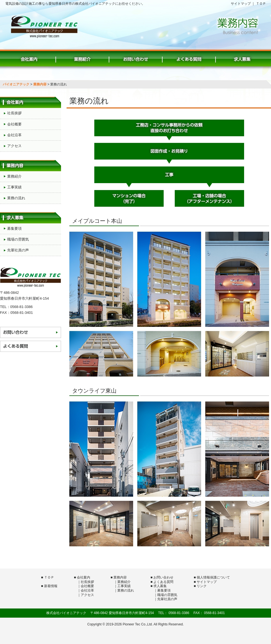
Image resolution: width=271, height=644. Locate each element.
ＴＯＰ (261, 4)
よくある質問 (189, 58)
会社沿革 (14, 135)
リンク (202, 586)
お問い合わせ (136, 58)
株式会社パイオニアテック (44, 27)
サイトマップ (241, 4)
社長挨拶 (14, 113)
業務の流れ (16, 198)
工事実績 (14, 187)
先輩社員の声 (18, 250)
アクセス (14, 146)
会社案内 (29, 58)
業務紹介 (82, 58)
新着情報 (51, 586)
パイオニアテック (16, 84)
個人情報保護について (213, 577)
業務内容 (40, 84)
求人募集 (242, 58)
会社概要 (14, 124)
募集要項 (14, 228)
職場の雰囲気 (18, 239)
